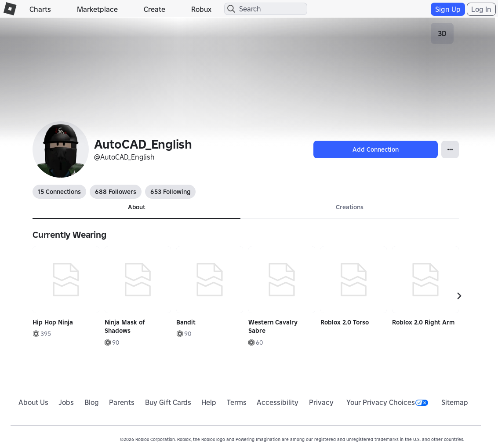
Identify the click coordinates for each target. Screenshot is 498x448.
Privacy (321, 402)
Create (154, 9)
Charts (40, 9)
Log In (481, 9)
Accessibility (278, 402)
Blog (92, 402)
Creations (350, 207)
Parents (122, 402)
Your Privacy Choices (387, 402)
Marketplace (97, 9)
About (136, 207)
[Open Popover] (450, 149)
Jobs (66, 402)
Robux (201, 9)
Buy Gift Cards (168, 402)
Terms (237, 402)
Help (209, 402)
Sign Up (448, 9)
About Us (33, 402)
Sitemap (455, 402)
